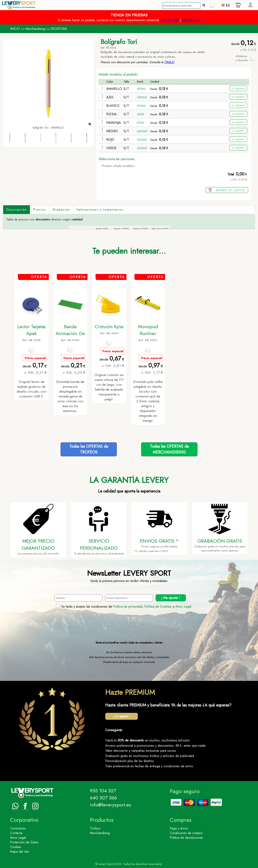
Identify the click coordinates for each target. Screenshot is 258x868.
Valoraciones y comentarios (100, 210)
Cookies (16, 847)
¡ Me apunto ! (171, 598)
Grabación (61, 210)
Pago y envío (179, 828)
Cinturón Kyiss (109, 327)
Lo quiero (238, 88)
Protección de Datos (24, 842)
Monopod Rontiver (148, 330)
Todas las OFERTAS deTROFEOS (89, 449)
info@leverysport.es (110, 805)
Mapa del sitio (20, 852)
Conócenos (18, 828)
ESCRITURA (59, 29)
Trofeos (95, 828)
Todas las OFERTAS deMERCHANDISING (169, 449)
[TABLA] (169, 62)
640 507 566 (191, 20)
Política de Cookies (158, 606)
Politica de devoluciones (186, 838)
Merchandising (35, 29)
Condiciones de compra (186, 833)
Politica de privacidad (128, 606)
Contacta (16, 833)
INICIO (15, 29)
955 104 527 (170, 20)
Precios (40, 210)
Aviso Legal (183, 606)
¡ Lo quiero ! (122, 716)
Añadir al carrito (230, 190)
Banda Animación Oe (70, 330)
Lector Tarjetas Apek (31, 330)
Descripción (17, 210)
